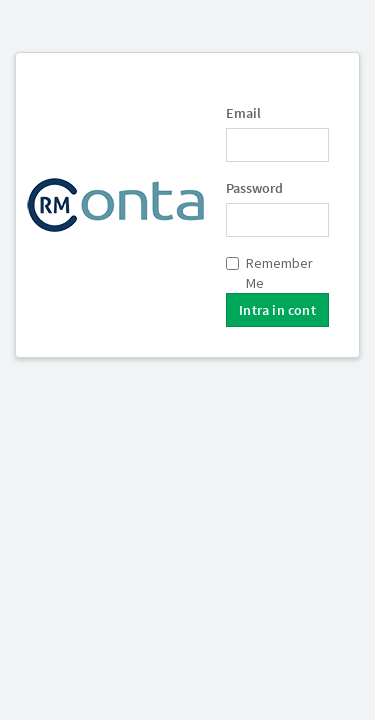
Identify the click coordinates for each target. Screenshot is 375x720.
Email (243, 113)
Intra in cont (277, 310)
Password (254, 188)
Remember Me (269, 273)
